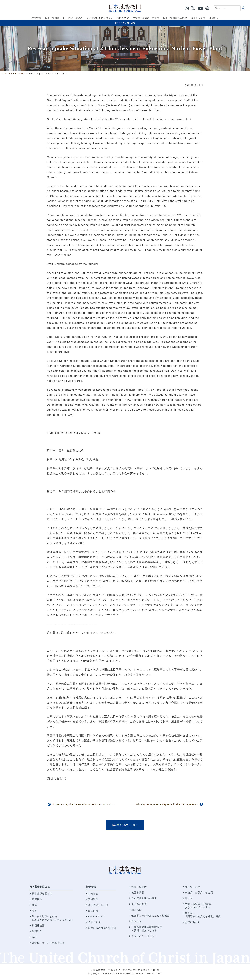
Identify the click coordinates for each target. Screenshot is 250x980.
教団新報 (93, 899)
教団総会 (37, 931)
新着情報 (91, 887)
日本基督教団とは (40, 887)
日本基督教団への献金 (144, 898)
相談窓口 (136, 910)
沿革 (34, 911)
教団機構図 (38, 926)
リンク (189, 898)
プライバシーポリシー (144, 936)
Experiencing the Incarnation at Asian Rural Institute (84, 804)
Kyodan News (125, 23)
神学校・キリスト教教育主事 (48, 943)
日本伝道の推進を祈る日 (102, 928)
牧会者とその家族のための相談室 (151, 915)
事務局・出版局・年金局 (199, 893)
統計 (34, 937)
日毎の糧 (93, 911)
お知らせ (93, 893)
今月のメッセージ (98, 905)
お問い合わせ (193, 922)
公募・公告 (94, 922)
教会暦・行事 (193, 887)
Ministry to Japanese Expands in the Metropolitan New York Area (175, 804)
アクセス (136, 921)
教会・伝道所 (139, 887)
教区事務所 (138, 893)
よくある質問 (139, 904)
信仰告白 (37, 899)
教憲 (34, 905)
